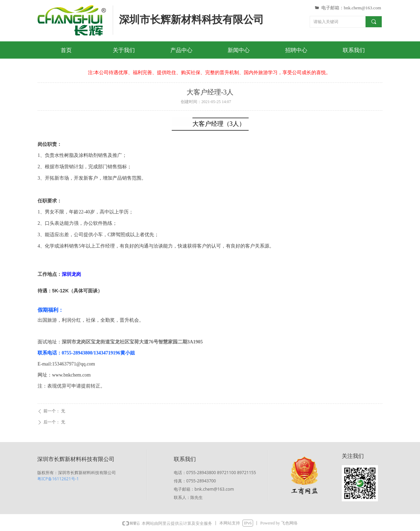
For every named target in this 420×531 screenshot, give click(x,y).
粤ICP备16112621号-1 (58, 479)
